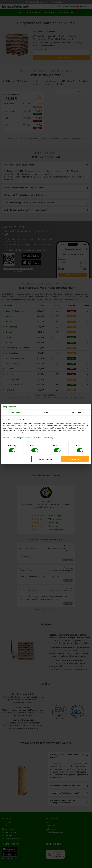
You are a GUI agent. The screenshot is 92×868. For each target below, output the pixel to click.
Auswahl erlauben (46, 459)
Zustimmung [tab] (16, 412)
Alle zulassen (75, 459)
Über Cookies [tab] (76, 412)
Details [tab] (46, 412)
